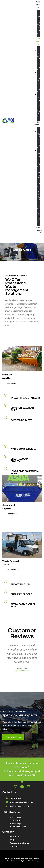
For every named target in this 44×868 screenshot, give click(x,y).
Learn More (12, 383)
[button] (5, 662)
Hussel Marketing (31, 861)
